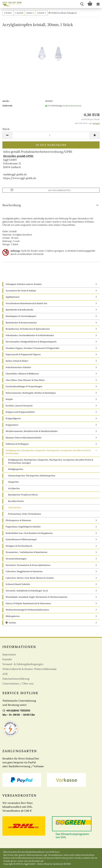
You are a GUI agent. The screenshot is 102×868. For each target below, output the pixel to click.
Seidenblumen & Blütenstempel (21, 539)
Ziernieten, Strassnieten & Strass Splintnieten (28, 565)
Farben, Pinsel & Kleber (17, 361)
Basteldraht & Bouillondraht (19, 310)
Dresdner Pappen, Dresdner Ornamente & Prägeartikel (32, 348)
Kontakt (7, 659)
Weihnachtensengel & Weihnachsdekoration (27, 610)
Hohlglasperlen (16, 469)
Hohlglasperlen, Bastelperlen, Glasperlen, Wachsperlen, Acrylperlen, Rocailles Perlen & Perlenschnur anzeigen (51, 461)
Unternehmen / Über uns (18, 683)
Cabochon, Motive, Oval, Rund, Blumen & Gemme (30, 578)
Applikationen (13, 297)
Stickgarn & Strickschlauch (19, 546)
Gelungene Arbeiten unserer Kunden (24, 284)
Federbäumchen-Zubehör (18, 367)
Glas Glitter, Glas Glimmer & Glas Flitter (25, 380)
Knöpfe (9, 399)
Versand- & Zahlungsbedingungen (23, 664)
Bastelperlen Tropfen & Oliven (23, 495)
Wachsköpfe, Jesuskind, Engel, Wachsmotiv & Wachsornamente (37, 597)
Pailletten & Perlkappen (17, 444)
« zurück (19, 13)
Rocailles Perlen (16, 501)
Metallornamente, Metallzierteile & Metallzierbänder (32, 431)
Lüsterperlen (15, 507)
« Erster (8, 13)
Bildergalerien (13, 616)
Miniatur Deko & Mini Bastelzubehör (24, 438)
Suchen (11, 623)
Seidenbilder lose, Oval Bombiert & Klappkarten (29, 533)
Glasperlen (13, 482)
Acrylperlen (14, 488)
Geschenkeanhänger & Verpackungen (24, 386)
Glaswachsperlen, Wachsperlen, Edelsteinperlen (32, 476)
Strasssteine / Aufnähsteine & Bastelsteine (27, 552)
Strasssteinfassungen (16, 559)
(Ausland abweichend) (72, 106)
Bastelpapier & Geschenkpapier (21, 316)
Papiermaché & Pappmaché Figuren (23, 354)
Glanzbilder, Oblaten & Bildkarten (22, 374)
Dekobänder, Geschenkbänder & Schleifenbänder (30, 335)
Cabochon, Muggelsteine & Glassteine (24, 571)
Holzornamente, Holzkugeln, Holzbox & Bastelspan (31, 393)
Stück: (6, 129)
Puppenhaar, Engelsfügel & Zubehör (23, 527)
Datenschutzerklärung (16, 679)
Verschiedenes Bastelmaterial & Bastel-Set (26, 303)
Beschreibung (12, 205)
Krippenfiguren (13, 418)
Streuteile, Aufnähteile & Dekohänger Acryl (27, 591)
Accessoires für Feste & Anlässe (21, 291)
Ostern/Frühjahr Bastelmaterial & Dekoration (28, 603)
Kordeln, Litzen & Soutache (19, 406)
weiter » (30, 13)
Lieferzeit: (7, 106)
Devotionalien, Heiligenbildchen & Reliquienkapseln (31, 342)
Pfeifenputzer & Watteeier (18, 520)
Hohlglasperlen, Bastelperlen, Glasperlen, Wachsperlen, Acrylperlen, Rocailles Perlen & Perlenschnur (48, 452)
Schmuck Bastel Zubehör (18, 584)
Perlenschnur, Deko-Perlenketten (24, 514)
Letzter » (42, 13)
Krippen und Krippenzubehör (20, 412)
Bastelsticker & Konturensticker (21, 323)
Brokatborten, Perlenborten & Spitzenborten (28, 329)
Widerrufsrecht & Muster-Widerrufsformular (30, 669)
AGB (5, 674)
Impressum (9, 654)
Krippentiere (12, 425)
